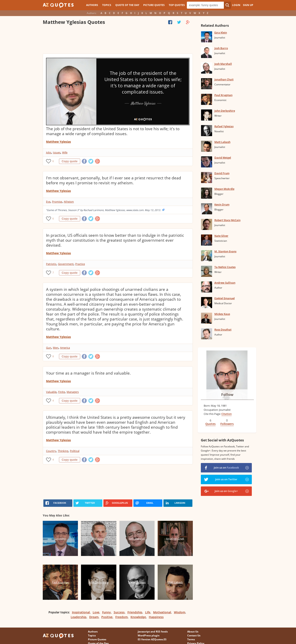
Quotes (210, 424)
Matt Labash (222, 142)
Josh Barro (221, 48)
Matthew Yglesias (58, 142)
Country (51, 451)
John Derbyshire (225, 111)
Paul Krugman (223, 95)
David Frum (222, 173)
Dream (94, 617)
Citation (227, 414)
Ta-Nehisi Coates (225, 267)
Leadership (79, 617)
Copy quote (70, 161)
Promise (57, 202)
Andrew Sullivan (225, 283)
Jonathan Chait (224, 79)
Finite (62, 392)
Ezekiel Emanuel (225, 298)
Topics (107, 5)
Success (119, 612)
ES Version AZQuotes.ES (152, 639)
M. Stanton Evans (225, 251)
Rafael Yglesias (224, 126)
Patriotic (51, 264)
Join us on (226, 468)
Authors (92, 5)
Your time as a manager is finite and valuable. (88, 373)
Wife (65, 152)
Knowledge (138, 617)
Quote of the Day (127, 5)
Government (66, 264)
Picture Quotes (154, 5)
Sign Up (248, 5)
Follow (227, 395)
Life (148, 612)
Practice (80, 264)
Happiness (156, 617)
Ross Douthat (223, 330)
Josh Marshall (223, 64)
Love (96, 612)
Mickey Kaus (222, 314)
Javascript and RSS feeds (153, 632)
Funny (106, 612)
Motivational (162, 612)
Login (236, 5)
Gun (49, 348)
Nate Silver (221, 236)
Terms (191, 639)
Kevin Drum (222, 204)
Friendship (135, 612)
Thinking (63, 451)
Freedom (121, 617)
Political (75, 451)
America (65, 348)
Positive (107, 617)
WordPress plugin (149, 635)
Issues (57, 152)
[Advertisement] (118, 40)
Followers (227, 424)
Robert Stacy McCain (227, 220)
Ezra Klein (221, 32)
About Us (193, 632)
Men (56, 348)
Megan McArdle (224, 189)
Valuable (51, 392)
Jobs (49, 152)
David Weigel (223, 158)
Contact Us (194, 635)
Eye (48, 202)
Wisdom (180, 612)
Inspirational (81, 612)
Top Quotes (177, 5)
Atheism (69, 202)
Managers (73, 392)
